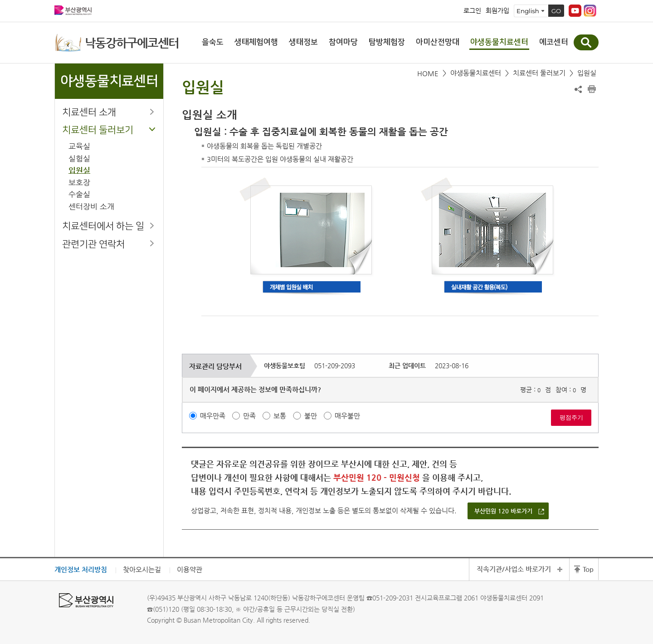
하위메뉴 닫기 (152, 129)
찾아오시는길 (142, 569)
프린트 (592, 89)
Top (588, 569)
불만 (311, 416)
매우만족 (213, 416)
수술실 (79, 194)
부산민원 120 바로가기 (503, 511)
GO (556, 11)
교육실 (79, 146)
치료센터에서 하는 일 (103, 226)
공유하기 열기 (578, 89)
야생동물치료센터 (476, 73)
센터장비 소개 (91, 207)
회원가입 (497, 11)
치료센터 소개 (89, 112)
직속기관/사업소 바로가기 (514, 569)
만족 (249, 416)
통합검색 (586, 42)
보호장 (79, 183)
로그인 (472, 11)
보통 (280, 416)
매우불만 (347, 416)
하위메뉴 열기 (152, 112)
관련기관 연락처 (93, 244)
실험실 (79, 159)
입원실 (79, 170)
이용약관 (190, 569)
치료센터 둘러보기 (98, 130)
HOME (428, 73)
